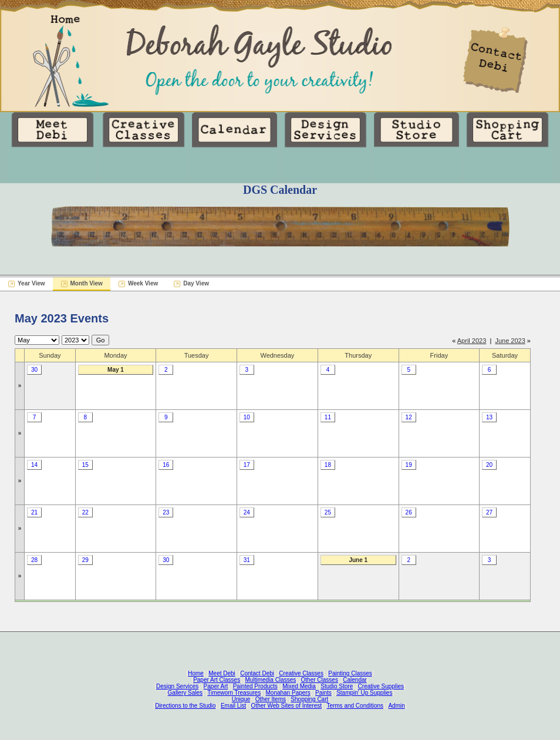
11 (328, 417)
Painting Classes (350, 673)
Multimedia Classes (271, 680)
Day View (196, 283)
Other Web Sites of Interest (286, 706)
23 (166, 512)
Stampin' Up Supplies (364, 693)
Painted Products (255, 686)
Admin (396, 706)
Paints (323, 693)
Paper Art (216, 686)
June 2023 (510, 341)
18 (328, 465)
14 (34, 465)
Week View (143, 283)
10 (247, 417)
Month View (87, 283)
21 (34, 512)
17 (247, 465)
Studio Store (337, 686)
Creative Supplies (381, 686)
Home (196, 673)
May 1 (116, 370)
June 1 (358, 560)
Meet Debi (222, 673)
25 (328, 512)
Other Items (271, 699)
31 (247, 560)
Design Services (177, 686)
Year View (31, 283)
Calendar (355, 680)
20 (489, 465)
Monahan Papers (288, 693)
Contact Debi (257, 673)
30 (34, 370)
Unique (241, 699)
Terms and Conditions (355, 706)
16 (166, 465)
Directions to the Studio (185, 706)
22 (85, 512)
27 (489, 512)
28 (34, 560)
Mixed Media (299, 686)
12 (409, 417)
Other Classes (320, 680)
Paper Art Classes (217, 680)
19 (409, 465)
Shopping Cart (309, 699)
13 (489, 417)
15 (85, 465)
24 (247, 512)
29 (85, 560)
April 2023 (472, 341)
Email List (233, 706)
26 (409, 512)
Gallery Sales (185, 693)
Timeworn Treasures (234, 693)
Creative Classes (301, 673)
